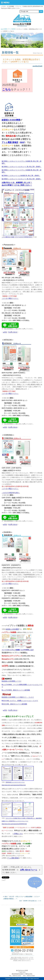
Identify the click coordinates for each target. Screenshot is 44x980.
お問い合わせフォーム (29, 870)
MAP (22, 142)
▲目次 (5, 332)
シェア (4, 880)
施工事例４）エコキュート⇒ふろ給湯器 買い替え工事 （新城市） (21, 175)
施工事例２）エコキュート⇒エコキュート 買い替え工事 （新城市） (22, 167)
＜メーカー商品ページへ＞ (10, 298)
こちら (7, 89)
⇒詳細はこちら (18, 834)
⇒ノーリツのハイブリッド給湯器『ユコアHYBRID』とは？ (18, 650)
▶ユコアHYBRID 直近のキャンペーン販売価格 (16, 690)
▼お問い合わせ (13, 332)
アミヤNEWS (12, 29)
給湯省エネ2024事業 (12, 629)
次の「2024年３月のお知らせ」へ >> (30, 901)
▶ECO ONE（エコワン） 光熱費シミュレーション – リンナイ (20, 701)
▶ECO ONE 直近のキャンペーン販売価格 (14, 704)
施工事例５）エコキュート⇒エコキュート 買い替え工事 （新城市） (22, 179)
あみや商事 (4, 29)
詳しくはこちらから (22, 917)
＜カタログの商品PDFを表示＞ (11, 493)
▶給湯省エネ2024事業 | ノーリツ (11, 681)
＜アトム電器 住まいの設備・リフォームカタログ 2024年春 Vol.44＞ (17, 237)
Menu (7, 3)
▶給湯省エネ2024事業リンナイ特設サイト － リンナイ (18, 697)
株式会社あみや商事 (22, 20)
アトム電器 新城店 (10, 142)
